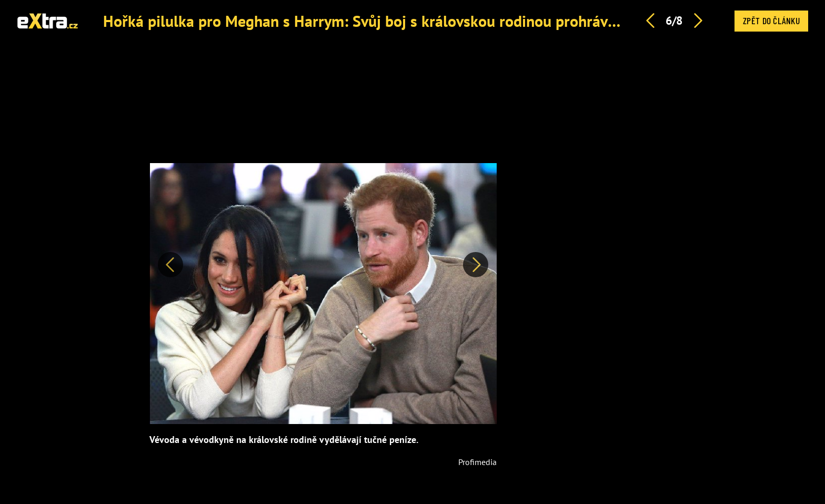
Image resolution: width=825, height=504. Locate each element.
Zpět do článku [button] (771, 21)
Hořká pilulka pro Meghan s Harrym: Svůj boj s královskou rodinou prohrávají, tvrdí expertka (414, 21)
